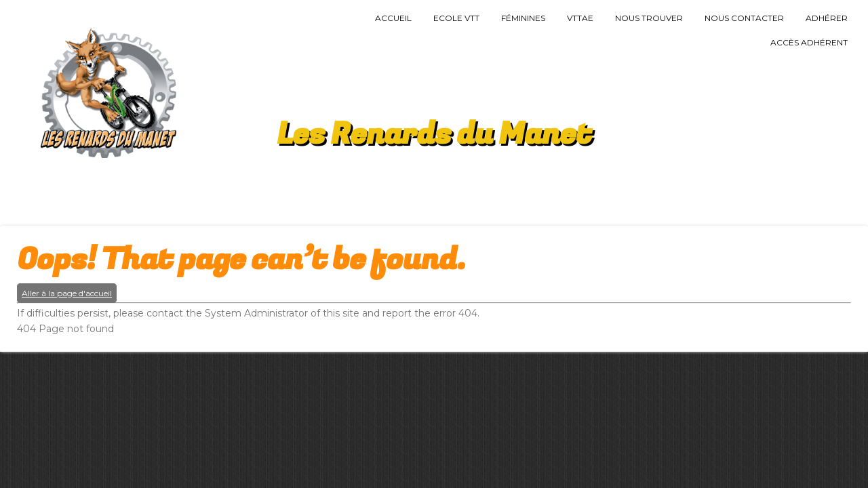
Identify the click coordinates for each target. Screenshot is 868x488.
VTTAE (580, 18)
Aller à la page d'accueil (67, 293)
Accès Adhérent (809, 42)
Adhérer (827, 18)
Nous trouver (649, 18)
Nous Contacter (744, 18)
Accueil (393, 18)
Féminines (523, 18)
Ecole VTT (456, 18)
